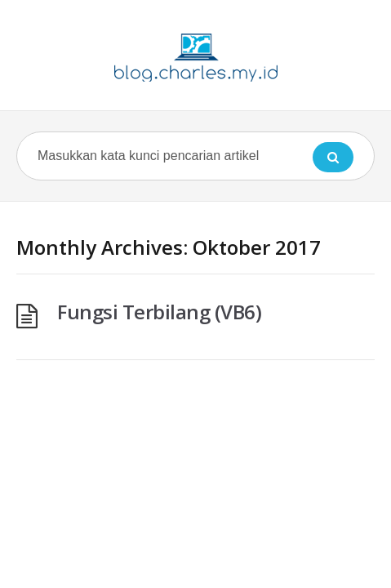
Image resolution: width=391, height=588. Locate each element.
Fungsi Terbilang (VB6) (159, 312)
